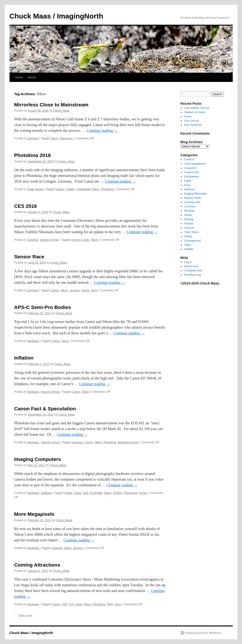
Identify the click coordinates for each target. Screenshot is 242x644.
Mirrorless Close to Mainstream (51, 105)
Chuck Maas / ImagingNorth (56, 16)
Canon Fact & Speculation (45, 409)
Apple (78, 493)
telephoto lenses (128, 442)
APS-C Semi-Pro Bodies (43, 307)
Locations (190, 206)
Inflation (24, 358)
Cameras (33, 138)
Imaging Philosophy (196, 194)
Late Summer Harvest (197, 108)
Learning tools (192, 202)
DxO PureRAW (193, 125)
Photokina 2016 (33, 155)
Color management (195, 164)
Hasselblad (83, 189)
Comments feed (193, 270)
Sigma (85, 290)
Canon (60, 189)
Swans (188, 116)
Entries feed (191, 266)
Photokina (107, 189)
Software (46, 493)
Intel (86, 493)
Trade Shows (35, 189)
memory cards (80, 240)
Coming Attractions (37, 565)
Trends (188, 236)
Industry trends (49, 240)
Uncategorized (192, 241)
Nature (188, 215)
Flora (187, 185)
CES (64, 604)
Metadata (189, 211)
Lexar (79, 604)
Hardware (33, 341)
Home (19, 77)
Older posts (23, 616)
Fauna (187, 181)
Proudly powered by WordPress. (204, 633)
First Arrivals (192, 121)
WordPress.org (192, 275)
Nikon (55, 138)
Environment (192, 176)
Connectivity (191, 172)
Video (187, 245)
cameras (77, 442)
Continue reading (102, 130)
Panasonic (66, 138)
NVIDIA (118, 493)
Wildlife (189, 249)
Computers (190, 168)
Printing (189, 219)
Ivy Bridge (96, 493)
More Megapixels (34, 514)
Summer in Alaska (195, 112)
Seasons (189, 223)
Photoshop (131, 493)
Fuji (71, 604)
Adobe (69, 493)
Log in (188, 262)
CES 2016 (26, 206)
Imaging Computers (38, 459)
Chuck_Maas (61, 111)
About (32, 77)
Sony (94, 290)
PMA (110, 604)
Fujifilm (70, 189)
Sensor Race (29, 257)
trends (143, 493)
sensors (75, 290)
